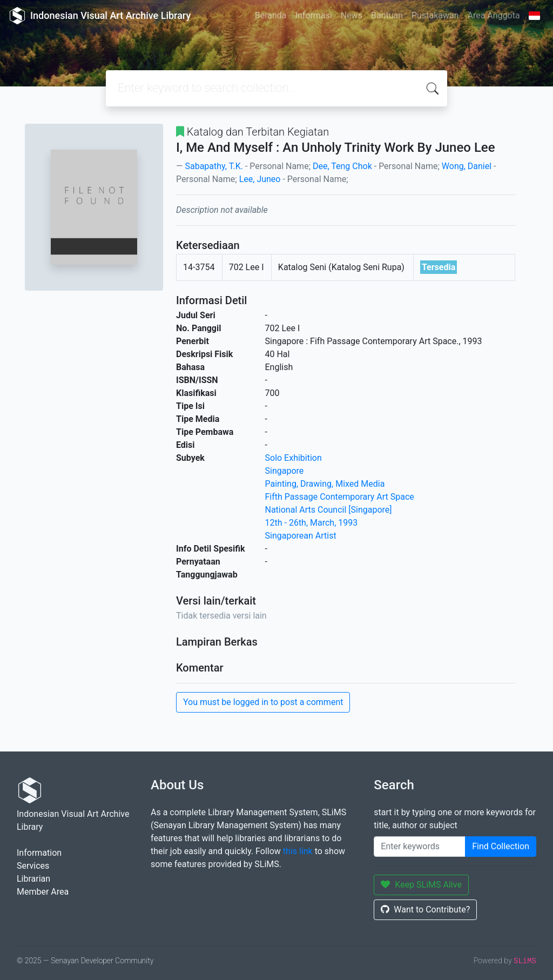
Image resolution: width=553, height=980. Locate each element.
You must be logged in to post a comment (263, 702)
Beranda (271, 15)
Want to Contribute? (425, 909)
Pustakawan (435, 15)
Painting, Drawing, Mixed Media (325, 484)
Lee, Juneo (260, 179)
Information (39, 853)
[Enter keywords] (420, 847)
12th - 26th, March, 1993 (312, 523)
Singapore (285, 471)
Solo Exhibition (294, 458)
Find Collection (501, 846)
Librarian (33, 879)
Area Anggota (494, 15)
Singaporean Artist (301, 536)
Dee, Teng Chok (342, 166)
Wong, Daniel (467, 166)
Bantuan (387, 15)
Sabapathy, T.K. (214, 166)
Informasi (314, 15)
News (352, 15)
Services (33, 866)
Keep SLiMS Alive (421, 885)
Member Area (43, 892)
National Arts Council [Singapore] (329, 510)
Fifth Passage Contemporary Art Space (340, 497)
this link (298, 851)
